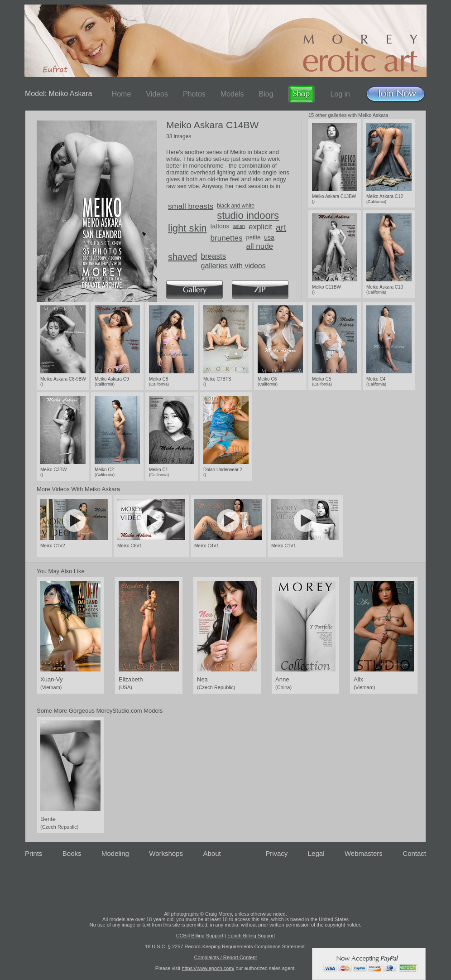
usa (269, 237)
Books (72, 853)
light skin (187, 228)
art (281, 227)
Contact (414, 853)
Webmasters (364, 853)
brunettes (227, 238)
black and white (236, 206)
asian (239, 226)
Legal (316, 853)
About (212, 853)
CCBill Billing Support (200, 936)
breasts (214, 256)
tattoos (220, 226)
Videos (157, 94)
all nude (259, 246)
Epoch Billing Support (251, 936)
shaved (183, 257)
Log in (340, 94)
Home (122, 94)
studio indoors (248, 215)
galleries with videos (233, 266)
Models (232, 94)
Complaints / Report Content (226, 957)
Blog (266, 94)
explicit (260, 227)
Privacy (276, 853)
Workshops (166, 853)
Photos (194, 94)
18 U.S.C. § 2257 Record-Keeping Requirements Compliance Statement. (225, 946)
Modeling (115, 853)
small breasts (191, 206)
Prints (34, 853)
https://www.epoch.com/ (208, 968)
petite (253, 237)
